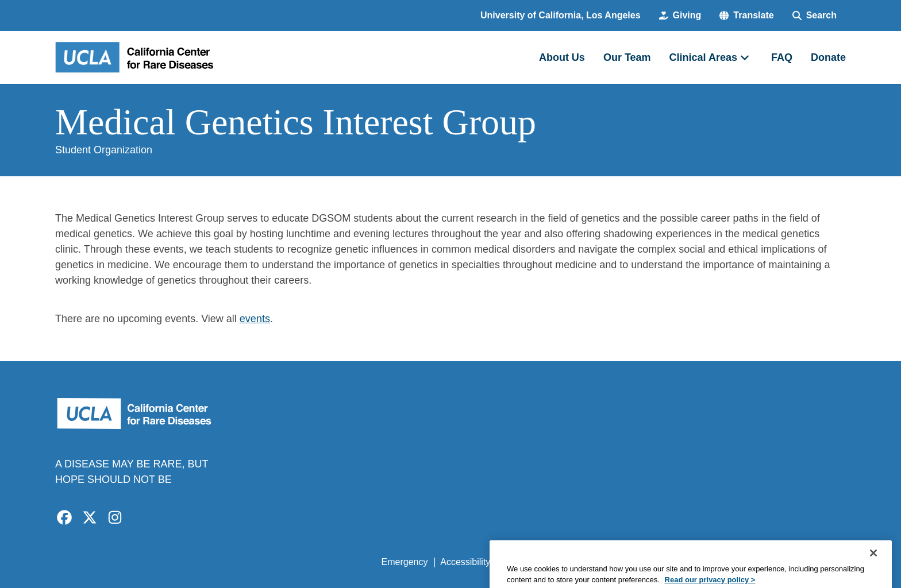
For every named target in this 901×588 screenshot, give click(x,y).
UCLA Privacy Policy (545, 562)
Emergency (405, 562)
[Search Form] (815, 16)
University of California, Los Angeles (561, 15)
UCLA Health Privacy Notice (657, 562)
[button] (746, 16)
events (255, 319)
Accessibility (465, 562)
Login (737, 562)
